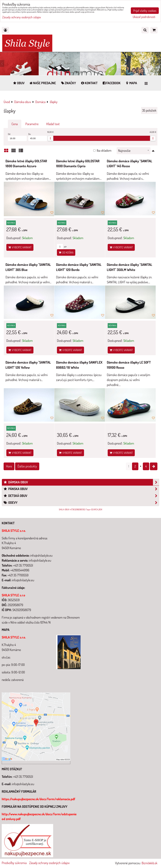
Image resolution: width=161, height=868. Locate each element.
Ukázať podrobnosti (144, 17)
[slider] (50, 138)
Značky (68, 83)
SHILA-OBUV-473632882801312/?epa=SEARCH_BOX (80, 509)
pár (62, 246)
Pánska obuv (81, 489)
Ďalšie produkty (27, 466)
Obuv (19, 83)
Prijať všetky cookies (145, 11)
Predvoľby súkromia (14, 863)
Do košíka (66, 252)
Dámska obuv (81, 482)
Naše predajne (43, 83)
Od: (17, 137)
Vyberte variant (20, 247)
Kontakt (89, 83)
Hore (9, 466)
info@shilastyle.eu (23, 784)
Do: (38, 137)
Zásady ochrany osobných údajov (49, 863)
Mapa (131, 83)
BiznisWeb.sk (150, 863)
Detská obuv (81, 496)
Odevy (81, 503)
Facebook (111, 83)
